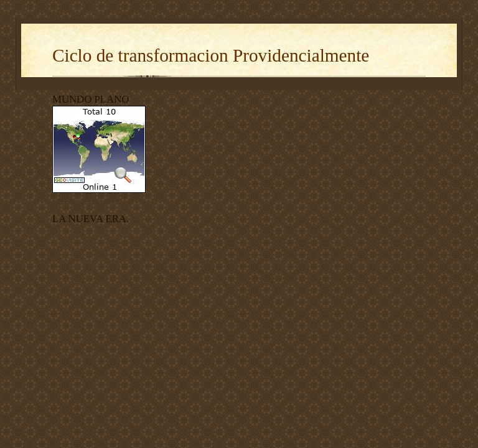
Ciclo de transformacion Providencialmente (211, 55)
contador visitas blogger (86, 200)
